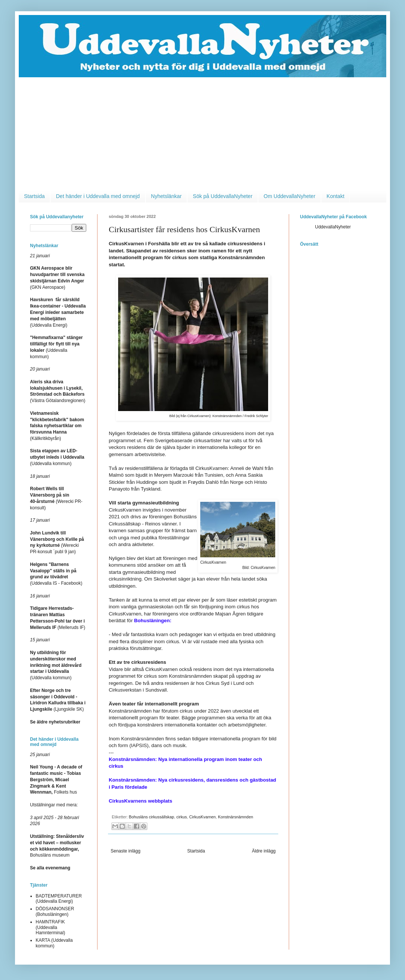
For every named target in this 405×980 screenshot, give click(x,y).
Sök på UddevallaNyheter (223, 196)
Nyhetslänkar (166, 196)
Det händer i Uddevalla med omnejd (98, 196)
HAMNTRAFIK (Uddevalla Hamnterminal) (50, 927)
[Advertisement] (202, 134)
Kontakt (335, 196)
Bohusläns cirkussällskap (152, 817)
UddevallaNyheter (333, 227)
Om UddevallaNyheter (289, 196)
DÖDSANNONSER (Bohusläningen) (55, 911)
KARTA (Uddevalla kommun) (54, 943)
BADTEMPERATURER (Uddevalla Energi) (59, 899)
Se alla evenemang (50, 868)
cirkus (181, 817)
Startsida (34, 196)
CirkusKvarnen (202, 817)
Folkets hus (56, 780)
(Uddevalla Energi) (58, 312)
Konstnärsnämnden (235, 817)
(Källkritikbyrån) (57, 426)
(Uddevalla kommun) (57, 457)
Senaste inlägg (125, 851)
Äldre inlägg (264, 851)
